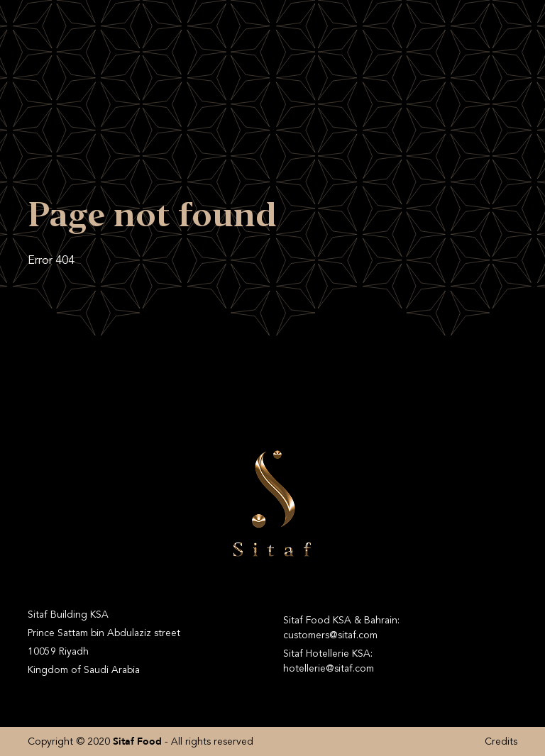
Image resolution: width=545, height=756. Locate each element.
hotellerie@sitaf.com (329, 668)
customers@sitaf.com (330, 635)
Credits (501, 741)
